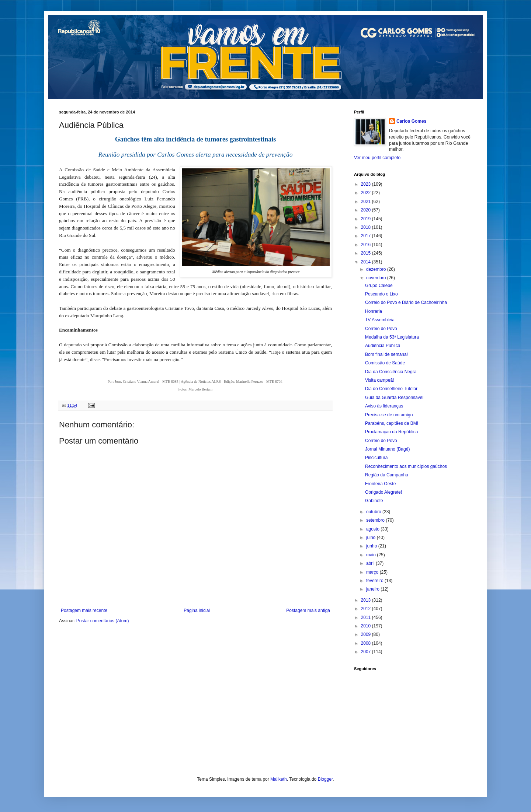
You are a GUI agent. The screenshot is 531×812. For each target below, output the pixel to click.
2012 (367, 609)
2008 (367, 643)
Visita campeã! (380, 380)
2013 (367, 600)
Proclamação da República (391, 432)
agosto (373, 529)
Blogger (325, 779)
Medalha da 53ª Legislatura (392, 337)
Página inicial (197, 610)
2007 (367, 652)
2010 (367, 626)
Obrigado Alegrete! (383, 492)
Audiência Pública (383, 346)
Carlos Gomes (411, 121)
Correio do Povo (381, 329)
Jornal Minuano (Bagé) (387, 449)
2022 (367, 193)
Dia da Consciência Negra (391, 372)
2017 (367, 236)
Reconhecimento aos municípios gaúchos (406, 466)
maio (372, 555)
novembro (377, 278)
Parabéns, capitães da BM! (392, 423)
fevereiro (375, 581)
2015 (367, 253)
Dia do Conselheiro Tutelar (391, 389)
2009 (367, 634)
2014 (367, 262)
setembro (376, 520)
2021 (367, 202)
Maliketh (279, 779)
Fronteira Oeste (380, 484)
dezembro (377, 269)
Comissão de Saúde (385, 363)
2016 (367, 245)
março (373, 572)
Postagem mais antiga (308, 610)
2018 (367, 227)
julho (372, 538)
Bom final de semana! (386, 354)
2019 (367, 219)
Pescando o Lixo (381, 294)
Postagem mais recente (84, 610)
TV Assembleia (380, 320)
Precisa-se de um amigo (389, 415)
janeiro (373, 589)
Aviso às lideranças (384, 406)
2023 (367, 184)
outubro (374, 512)
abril (371, 563)
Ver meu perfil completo (377, 158)
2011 (367, 617)
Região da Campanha (387, 475)
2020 (367, 210)
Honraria (374, 311)
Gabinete (374, 501)
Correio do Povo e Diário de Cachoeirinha (406, 302)
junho (372, 546)
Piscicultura (376, 458)
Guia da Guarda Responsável (394, 398)
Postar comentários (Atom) (103, 621)
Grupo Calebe (379, 286)
